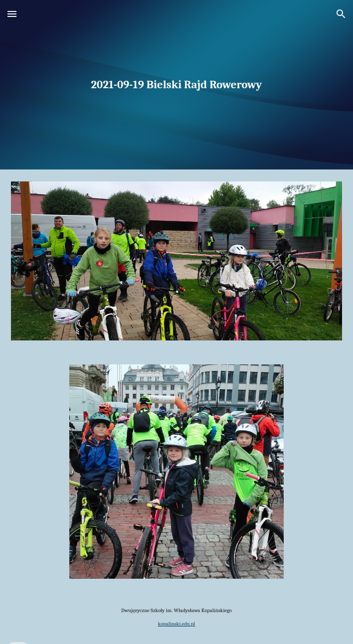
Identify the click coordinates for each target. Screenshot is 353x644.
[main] (176, 85)
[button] (12, 14)
